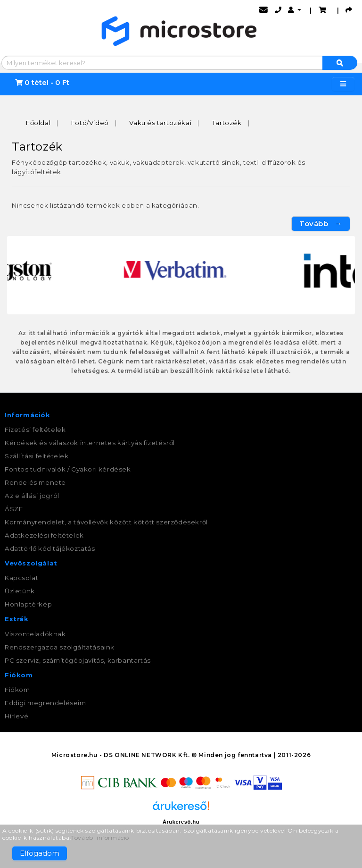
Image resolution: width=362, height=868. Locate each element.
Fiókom (17, 690)
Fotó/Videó (90, 123)
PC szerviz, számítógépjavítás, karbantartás (78, 660)
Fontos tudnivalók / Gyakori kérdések (68, 469)
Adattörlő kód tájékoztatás (50, 548)
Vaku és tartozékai (160, 123)
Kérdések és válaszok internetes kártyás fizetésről (90, 443)
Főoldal (38, 123)
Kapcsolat (21, 578)
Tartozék (227, 123)
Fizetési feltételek (35, 430)
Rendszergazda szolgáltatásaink (60, 647)
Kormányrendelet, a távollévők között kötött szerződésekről (106, 522)
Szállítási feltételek (37, 456)
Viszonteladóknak (35, 634)
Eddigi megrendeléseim (45, 703)
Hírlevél (17, 716)
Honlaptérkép (28, 605)
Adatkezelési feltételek (44, 535)
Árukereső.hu (181, 822)
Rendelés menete (35, 482)
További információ (100, 838)
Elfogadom (40, 853)
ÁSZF (14, 509)
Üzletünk (20, 591)
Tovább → (321, 224)
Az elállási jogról (32, 496)
